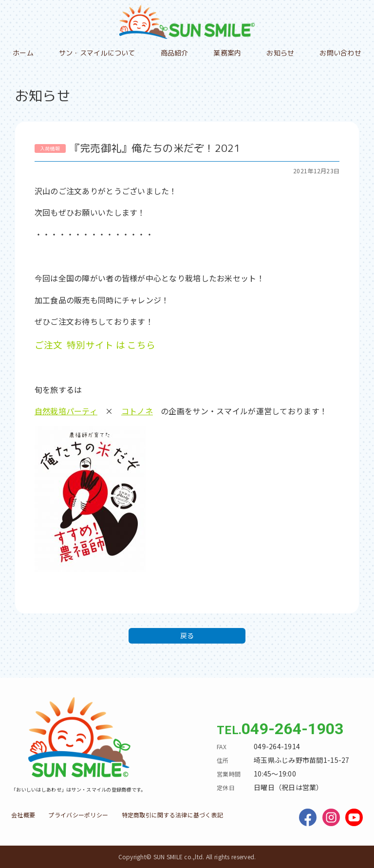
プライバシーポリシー (78, 815)
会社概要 (23, 815)
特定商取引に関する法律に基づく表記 (173, 815)
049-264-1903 (292, 729)
